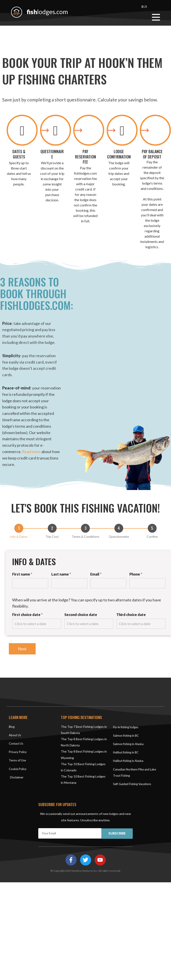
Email (96, 574)
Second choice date (81, 615)
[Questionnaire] (119, 528)
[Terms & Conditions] (85, 528)
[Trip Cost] (52, 528)
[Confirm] (152, 528)
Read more (32, 452)
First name (22, 574)
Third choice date (131, 615)
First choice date (27, 615)
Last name (61, 574)
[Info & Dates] (19, 528)
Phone (136, 574)
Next (22, 649)
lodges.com (49, 11)
